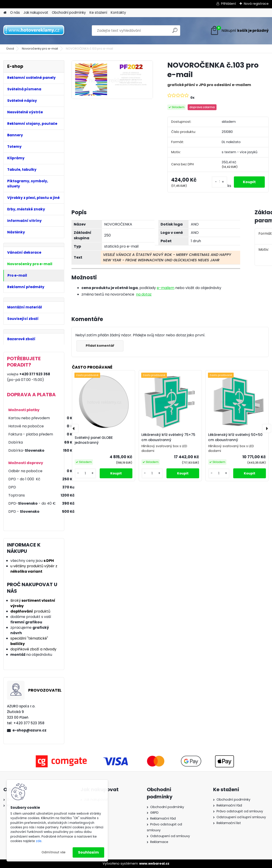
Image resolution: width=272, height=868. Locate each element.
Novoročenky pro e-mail (40, 49)
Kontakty (118, 13)
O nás (15, 13)
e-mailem (166, 288)
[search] (175, 32)
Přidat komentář (100, 346)
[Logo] (34, 31)
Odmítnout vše (53, 852)
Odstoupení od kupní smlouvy (241, 817)
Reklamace (159, 842)
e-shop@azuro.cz (29, 730)
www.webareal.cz (154, 863)
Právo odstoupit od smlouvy (240, 811)
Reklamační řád (163, 818)
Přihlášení (228, 4)
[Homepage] (5, 13)
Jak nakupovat (36, 13)
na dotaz (144, 294)
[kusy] (219, 182)
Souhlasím (88, 852)
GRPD (154, 813)
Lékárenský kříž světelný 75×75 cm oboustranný (168, 437)
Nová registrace (256, 4)
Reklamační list (229, 823)
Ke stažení (98, 13)
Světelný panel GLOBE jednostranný (94, 440)
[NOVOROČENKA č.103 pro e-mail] (112, 80)
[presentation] (74, 428)
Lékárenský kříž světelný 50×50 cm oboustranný (235, 437)
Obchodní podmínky (69, 13)
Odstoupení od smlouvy (170, 836)
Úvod (10, 49)
